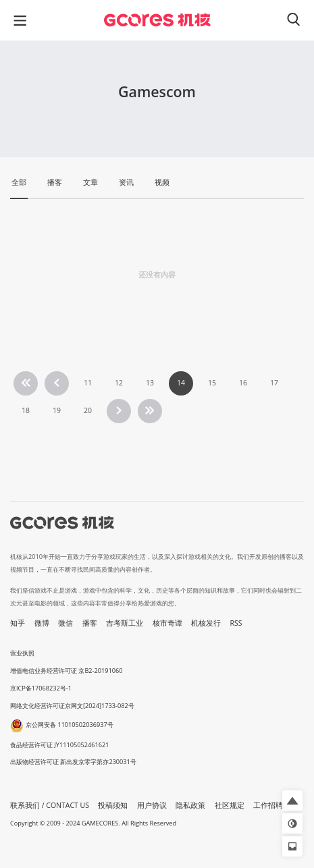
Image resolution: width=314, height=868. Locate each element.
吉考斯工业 (125, 623)
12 (119, 383)
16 (243, 383)
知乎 (18, 623)
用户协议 (152, 805)
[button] (292, 801)
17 (274, 383)
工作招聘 (268, 805)
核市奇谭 (167, 623)
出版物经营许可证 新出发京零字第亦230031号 (73, 762)
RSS (236, 623)
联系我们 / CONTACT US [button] (50, 805)
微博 (42, 623)
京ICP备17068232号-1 (41, 688)
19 (57, 410)
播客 (90, 623)
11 (88, 383)
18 (26, 410)
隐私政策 (190, 805)
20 (88, 410)
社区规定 (230, 805)
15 (212, 383)
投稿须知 (113, 805)
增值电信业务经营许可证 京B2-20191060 (66, 671)
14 (181, 383)
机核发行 (206, 623)
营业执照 (22, 653)
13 (150, 383)
